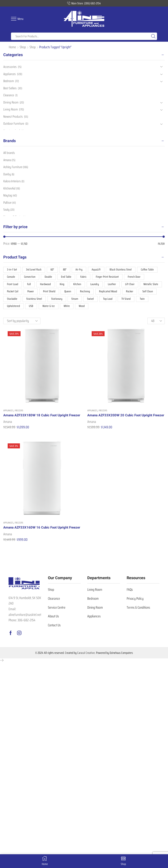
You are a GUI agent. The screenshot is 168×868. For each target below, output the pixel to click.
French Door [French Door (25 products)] (136, 278)
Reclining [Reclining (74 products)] (87, 293)
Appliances (8, 413)
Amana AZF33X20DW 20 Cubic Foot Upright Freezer (122, 420)
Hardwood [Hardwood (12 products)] (46, 286)
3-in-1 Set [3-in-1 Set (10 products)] (12, 270)
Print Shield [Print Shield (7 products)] (50, 293)
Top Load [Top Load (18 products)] (109, 301)
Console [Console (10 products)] (11, 278)
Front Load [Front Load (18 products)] (13, 286)
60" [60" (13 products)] (53, 270)
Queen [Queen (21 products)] (69, 293)
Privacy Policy (135, 612)
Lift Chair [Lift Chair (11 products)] (131, 286)
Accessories (11, 67)
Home (12, 47)
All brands (9, 153)
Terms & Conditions (138, 621)
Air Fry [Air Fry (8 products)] (81, 270)
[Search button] (153, 36)
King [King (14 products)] (63, 286)
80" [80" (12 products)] (66, 270)
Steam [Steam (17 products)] (75, 301)
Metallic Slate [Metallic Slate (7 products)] (153, 286)
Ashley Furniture (16, 168)
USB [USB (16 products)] (31, 308)
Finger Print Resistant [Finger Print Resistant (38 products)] (109, 278)
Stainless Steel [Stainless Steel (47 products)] (35, 301)
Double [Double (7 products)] (49, 278)
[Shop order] (22, 323)
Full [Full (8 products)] (30, 286)
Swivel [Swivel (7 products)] (91, 301)
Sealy (9, 212)
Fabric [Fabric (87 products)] (85, 278)
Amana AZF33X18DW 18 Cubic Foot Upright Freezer (38, 420)
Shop (23, 47)
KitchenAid (12, 190)
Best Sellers (10, 89)
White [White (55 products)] (67, 308)
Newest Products (14, 118)
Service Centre (57, 621)
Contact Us (54, 638)
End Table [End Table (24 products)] (67, 278)
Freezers (19, 413)
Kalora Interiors (15, 182)
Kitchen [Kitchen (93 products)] (78, 286)
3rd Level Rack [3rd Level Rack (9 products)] (34, 270)
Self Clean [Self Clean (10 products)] (150, 293)
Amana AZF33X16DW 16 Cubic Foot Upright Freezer (38, 538)
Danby (9, 175)
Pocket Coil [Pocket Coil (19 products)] (13, 293)
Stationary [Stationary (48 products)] (57, 301)
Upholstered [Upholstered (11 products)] (13, 308)
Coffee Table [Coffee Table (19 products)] (150, 270)
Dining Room (11, 104)
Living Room (11, 111)
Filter (161, 244)
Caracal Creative (86, 666)
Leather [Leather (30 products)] (113, 286)
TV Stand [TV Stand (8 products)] (128, 301)
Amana (8, 430)
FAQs (130, 603)
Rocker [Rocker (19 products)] (132, 293)
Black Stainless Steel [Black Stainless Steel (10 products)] (123, 270)
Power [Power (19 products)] (32, 293)
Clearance (9, 96)
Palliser (10, 204)
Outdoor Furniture (14, 126)
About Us (53, 629)
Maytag (10, 197)
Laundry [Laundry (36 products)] (96, 286)
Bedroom (9, 82)
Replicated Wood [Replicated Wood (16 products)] (110, 293)
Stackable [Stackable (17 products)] (12, 301)
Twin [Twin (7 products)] (144, 301)
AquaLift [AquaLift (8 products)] (98, 270)
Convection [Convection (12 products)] (30, 278)
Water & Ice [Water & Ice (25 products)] (49, 308)
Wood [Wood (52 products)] (82, 308)
